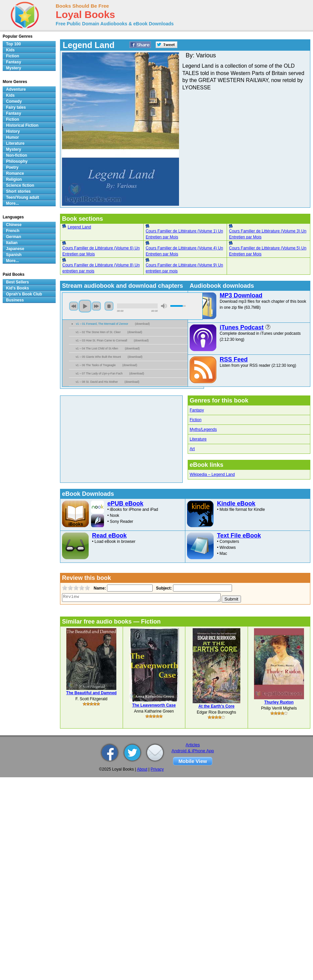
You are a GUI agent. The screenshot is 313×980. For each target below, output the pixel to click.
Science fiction (20, 185)
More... (12, 203)
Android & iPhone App (193, 751)
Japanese (15, 249)
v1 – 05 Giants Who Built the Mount (98, 357)
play (85, 306)
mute (164, 306)
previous (74, 306)
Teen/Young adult (22, 197)
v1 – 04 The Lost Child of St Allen (97, 348)
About (142, 769)
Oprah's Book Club (24, 294)
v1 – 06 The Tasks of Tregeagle (96, 365)
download (142, 324)
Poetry (12, 167)
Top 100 (13, 44)
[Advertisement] (124, 439)
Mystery (13, 68)
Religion (14, 179)
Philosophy (17, 161)
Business (15, 300)
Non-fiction (16, 155)
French (13, 231)
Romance (15, 173)
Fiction (195, 420)
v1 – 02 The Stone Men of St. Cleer (98, 332)
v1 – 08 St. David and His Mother (97, 382)
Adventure (16, 89)
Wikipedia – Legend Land (212, 474)
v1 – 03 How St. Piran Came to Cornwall (101, 340)
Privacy (157, 769)
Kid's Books (17, 288)
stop (109, 306)
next (96, 306)
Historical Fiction (22, 125)
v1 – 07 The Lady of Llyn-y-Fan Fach (99, 373)
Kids (10, 50)
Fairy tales (16, 107)
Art (192, 449)
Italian (12, 243)
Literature (198, 439)
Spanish (14, 255)
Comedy (14, 101)
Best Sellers (17, 282)
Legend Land (79, 227)
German (13, 237)
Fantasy (197, 410)
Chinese (14, 225)
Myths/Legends (203, 429)
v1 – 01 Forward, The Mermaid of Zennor (102, 324)
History (13, 131)
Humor (12, 137)
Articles (193, 745)
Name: (99, 588)
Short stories (18, 191)
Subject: (163, 588)
